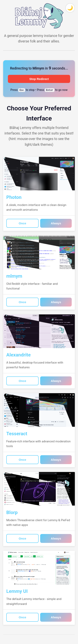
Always (56, 223)
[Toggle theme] (70, 8)
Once (22, 223)
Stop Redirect (39, 79)
